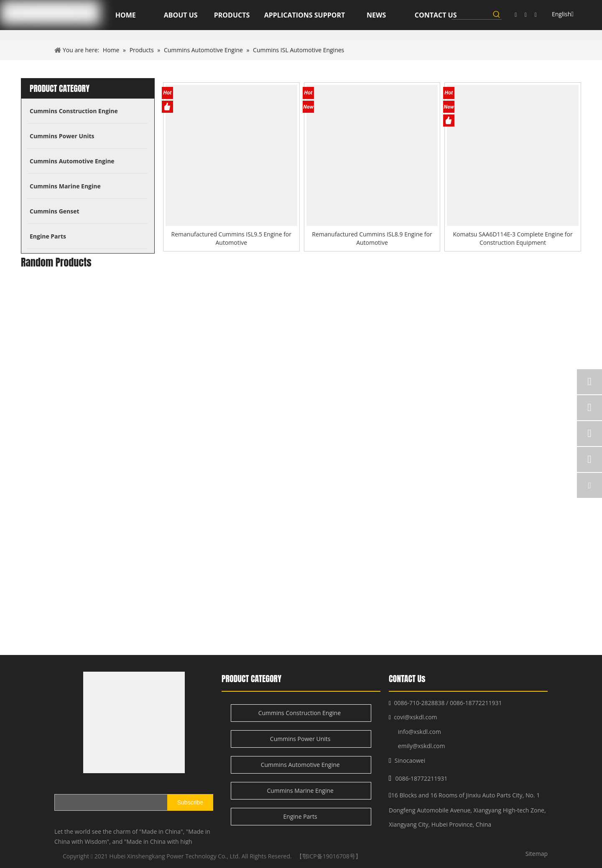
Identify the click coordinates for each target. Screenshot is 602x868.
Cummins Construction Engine (301, 713)
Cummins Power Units (301, 739)
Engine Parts (301, 816)
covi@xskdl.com (415, 717)
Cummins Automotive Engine (301, 765)
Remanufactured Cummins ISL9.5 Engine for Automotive (231, 238)
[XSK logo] (134, 722)
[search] (92, 802)
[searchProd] (472, 14)
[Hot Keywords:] (497, 14)
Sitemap (537, 854)
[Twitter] (536, 15)
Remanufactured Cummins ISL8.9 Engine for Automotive (372, 238)
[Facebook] (516, 15)
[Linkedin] (526, 15)
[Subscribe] (190, 802)
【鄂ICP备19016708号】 (329, 856)
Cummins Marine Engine (301, 791)
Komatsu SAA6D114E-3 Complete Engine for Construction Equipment (513, 238)
